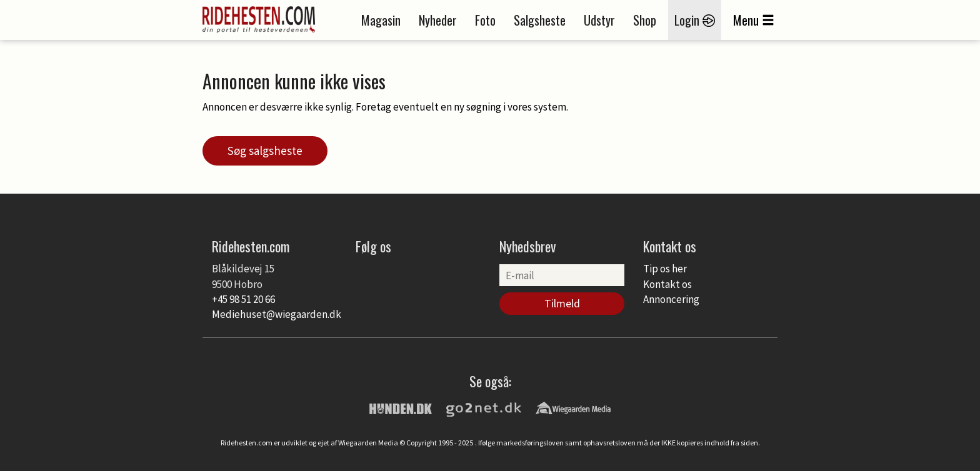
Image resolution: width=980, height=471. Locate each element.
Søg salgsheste (265, 151)
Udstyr (599, 20)
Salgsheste (540, 20)
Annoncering (671, 299)
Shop (645, 20)
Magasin (381, 20)
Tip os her (665, 269)
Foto (485, 20)
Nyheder (438, 20)
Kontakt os (667, 284)
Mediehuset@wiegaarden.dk (277, 314)
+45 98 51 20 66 (243, 299)
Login (695, 20)
